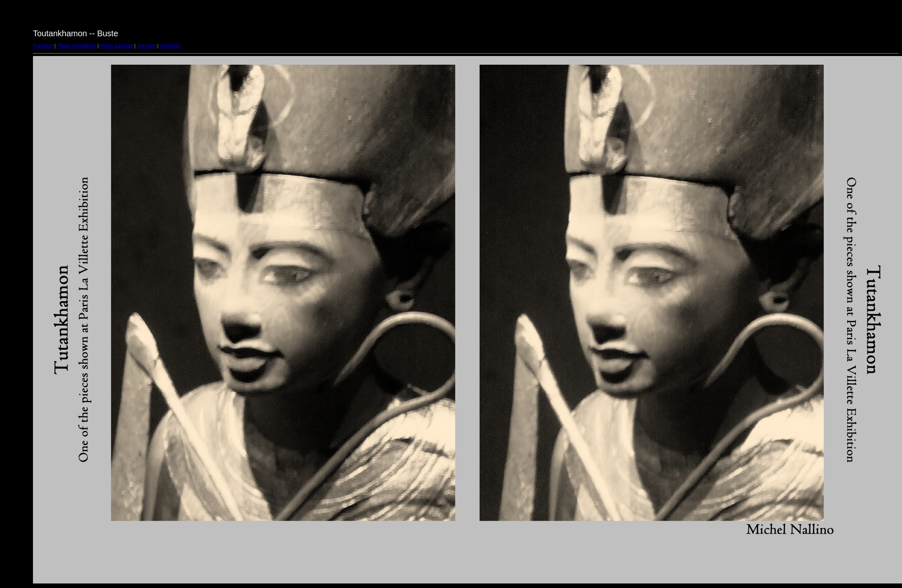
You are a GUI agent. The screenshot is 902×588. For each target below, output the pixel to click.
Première (43, 46)
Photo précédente (76, 46)
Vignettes (170, 46)
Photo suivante (116, 46)
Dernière (146, 46)
